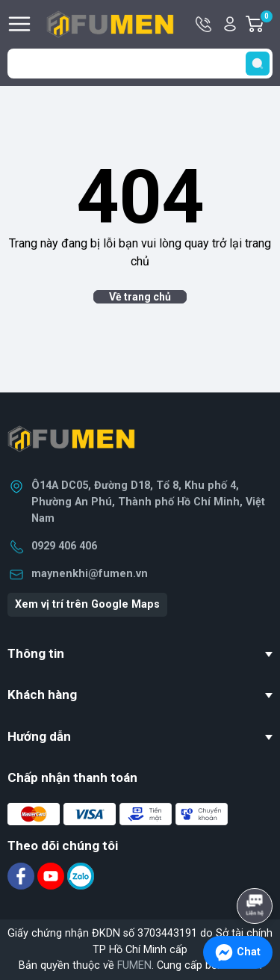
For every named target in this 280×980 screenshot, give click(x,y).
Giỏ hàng (266, 24)
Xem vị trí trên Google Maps (87, 604)
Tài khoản (230, 24)
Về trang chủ (140, 297)
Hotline (205, 24)
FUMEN (134, 965)
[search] (258, 64)
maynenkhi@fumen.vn (90, 574)
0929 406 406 (64, 546)
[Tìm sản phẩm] (140, 64)
